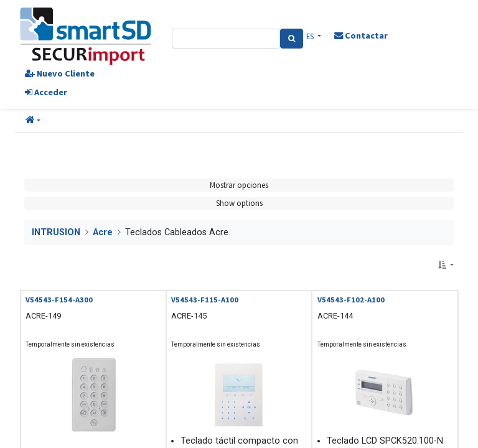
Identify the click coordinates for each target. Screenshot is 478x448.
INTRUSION (56, 232)
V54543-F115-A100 (205, 300)
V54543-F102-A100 (351, 300)
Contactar (361, 35)
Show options (239, 203)
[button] (33, 121)
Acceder (46, 92)
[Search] (292, 39)
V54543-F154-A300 (59, 300)
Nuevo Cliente (60, 73)
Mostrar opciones (239, 185)
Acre (103, 232)
